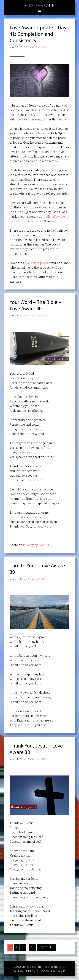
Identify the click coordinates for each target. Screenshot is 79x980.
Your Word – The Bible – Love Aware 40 (35, 305)
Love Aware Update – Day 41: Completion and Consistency (38, 34)
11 (32, 947)
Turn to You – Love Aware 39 (37, 569)
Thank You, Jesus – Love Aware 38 (36, 749)
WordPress (48, 971)
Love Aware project (36, 263)
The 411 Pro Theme (50, 967)
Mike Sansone (39, 6)
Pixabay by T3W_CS (37, 545)
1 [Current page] (10, 947)
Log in (62, 971)
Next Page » (46, 947)
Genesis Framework (26, 971)
